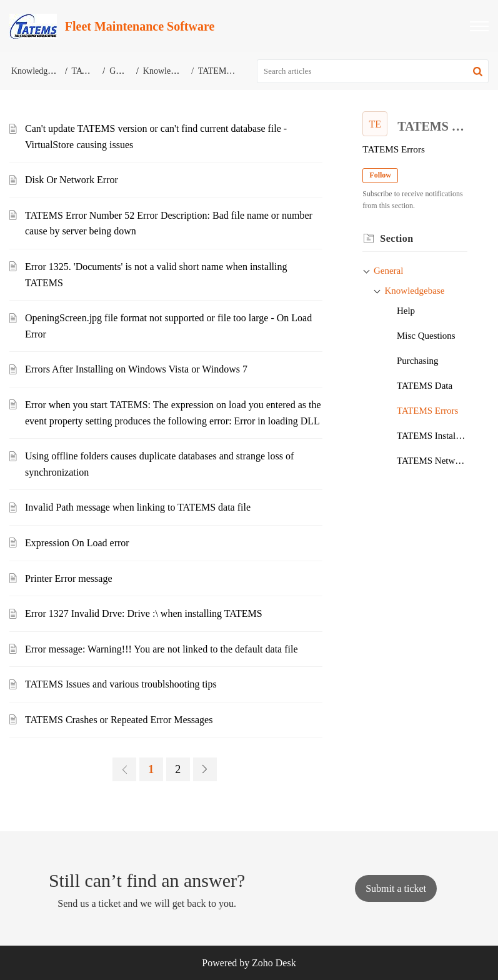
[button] (479, 26)
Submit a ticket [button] (396, 888)
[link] (124, 769)
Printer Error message (69, 578)
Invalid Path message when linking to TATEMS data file (138, 507)
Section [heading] (396, 238)
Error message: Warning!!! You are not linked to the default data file (162, 649)
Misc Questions (426, 336)
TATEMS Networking (432, 461)
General (123, 71)
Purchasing (418, 361)
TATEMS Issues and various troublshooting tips (121, 684)
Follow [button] (380, 175)
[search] (373, 71)
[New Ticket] (396, 888)
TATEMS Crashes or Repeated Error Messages (119, 720)
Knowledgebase (171, 71)
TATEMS (88, 71)
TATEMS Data (425, 386)
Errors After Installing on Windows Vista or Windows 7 (136, 369)
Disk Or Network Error (72, 180)
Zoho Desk (274, 963)
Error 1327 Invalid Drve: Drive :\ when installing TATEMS (144, 613)
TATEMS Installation (432, 436)
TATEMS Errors (427, 411)
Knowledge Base (41, 71)
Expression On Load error (77, 543)
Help (406, 311)
